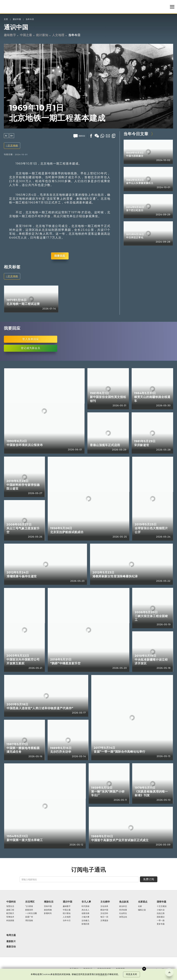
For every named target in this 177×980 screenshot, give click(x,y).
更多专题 (161, 924)
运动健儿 (85, 921)
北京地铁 (13, 146)
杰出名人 (85, 910)
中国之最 (26, 35)
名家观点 (143, 902)
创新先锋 (85, 913)
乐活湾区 (30, 902)
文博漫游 (104, 921)
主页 (6, 19)
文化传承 (104, 906)
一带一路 (161, 921)
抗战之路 (161, 913)
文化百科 (104, 913)
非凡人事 (86, 902)
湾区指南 (29, 921)
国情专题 (162, 902)
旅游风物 (48, 910)
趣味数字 (10, 35)
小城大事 (85, 917)
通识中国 (17, 19)
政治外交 (123, 906)
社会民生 (123, 913)
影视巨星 (85, 924)
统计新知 (42, 35)
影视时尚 (48, 913)
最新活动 (11, 947)
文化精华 (105, 902)
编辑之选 (142, 910)
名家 (140, 906)
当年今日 (30, 19)
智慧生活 (10, 906)
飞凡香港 (29, 906)
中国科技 (11, 902)
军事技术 (10, 917)
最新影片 (11, 941)
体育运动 (123, 917)
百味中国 (48, 906)
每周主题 (11, 935)
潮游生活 (49, 902)
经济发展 (123, 910)
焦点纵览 (124, 902)
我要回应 (60, 256)
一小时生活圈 (31, 913)
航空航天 (10, 913)
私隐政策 (103, 974)
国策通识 (161, 917)
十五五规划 (162, 906)
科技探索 (10, 921)
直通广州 (29, 917)
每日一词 (104, 917)
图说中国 (104, 910)
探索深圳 (29, 910)
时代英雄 (85, 906)
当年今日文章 (136, 134)
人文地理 (58, 35)
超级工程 (10, 910)
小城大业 (161, 910)
